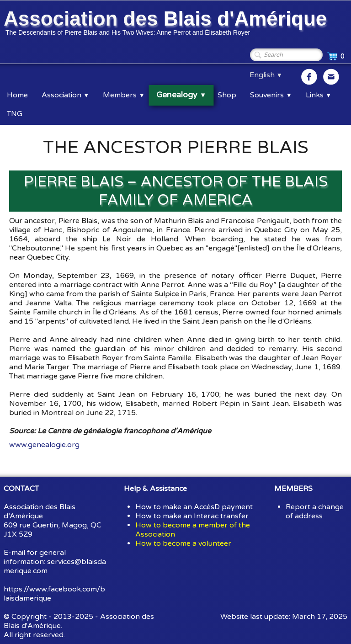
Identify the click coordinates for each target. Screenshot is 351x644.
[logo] (167, 24)
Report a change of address (315, 511)
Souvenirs (271, 95)
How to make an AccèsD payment (194, 507)
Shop (227, 95)
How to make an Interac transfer (192, 516)
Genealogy (181, 95)
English (266, 75)
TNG (15, 114)
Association (65, 95)
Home (17, 95)
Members (124, 95)
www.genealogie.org (44, 445)
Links (319, 95)
